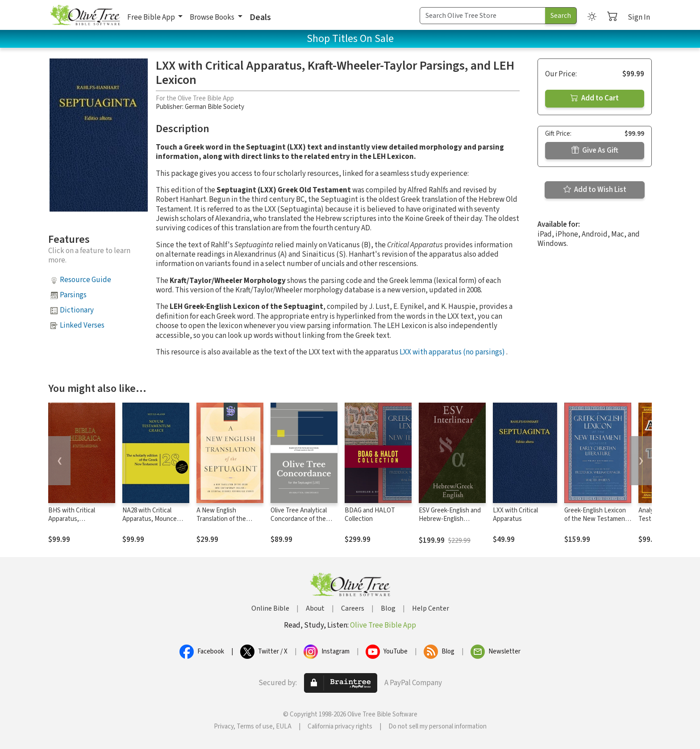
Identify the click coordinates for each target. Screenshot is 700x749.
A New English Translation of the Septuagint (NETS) (222, 519)
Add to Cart (595, 98)
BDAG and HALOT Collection (370, 515)
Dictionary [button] (77, 310)
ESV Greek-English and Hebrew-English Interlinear (450, 519)
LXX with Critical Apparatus (515, 515)
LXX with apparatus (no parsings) (452, 352)
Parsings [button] (73, 295)
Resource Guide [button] (85, 280)
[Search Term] (483, 16)
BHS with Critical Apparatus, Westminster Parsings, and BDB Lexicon (80, 523)
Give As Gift (595, 150)
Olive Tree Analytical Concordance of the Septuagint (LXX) (299, 519)
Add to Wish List (595, 190)
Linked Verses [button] (82, 325)
